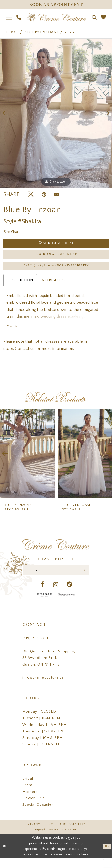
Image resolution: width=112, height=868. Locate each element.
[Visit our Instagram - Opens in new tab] (56, 594)
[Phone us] (19, 17)
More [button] (13, 333)
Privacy (33, 834)
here (85, 864)
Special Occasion (38, 815)
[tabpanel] (56, 113)
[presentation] (27, 462)
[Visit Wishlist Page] (104, 17)
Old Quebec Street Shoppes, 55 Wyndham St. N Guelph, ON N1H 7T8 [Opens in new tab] (49, 668)
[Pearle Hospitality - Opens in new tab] (45, 605)
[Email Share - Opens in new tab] (56, 195)
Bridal (28, 788)
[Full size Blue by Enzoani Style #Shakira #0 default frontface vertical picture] (56, 113)
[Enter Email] (56, 579)
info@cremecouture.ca (43, 687)
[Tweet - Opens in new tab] (31, 195)
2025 (69, 32)
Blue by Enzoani (41, 32)
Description (20, 287)
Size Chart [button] (13, 232)
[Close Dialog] (5, 856)
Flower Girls (33, 808)
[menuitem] (9, 17)
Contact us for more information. (44, 356)
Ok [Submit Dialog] (106, 855)
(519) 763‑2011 (35, 648)
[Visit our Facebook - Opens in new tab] (43, 595)
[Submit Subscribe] (83, 579)
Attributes (53, 287)
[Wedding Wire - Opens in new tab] (67, 605)
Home (12, 32)
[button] (9, 17)
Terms (50, 834)
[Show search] (94, 17)
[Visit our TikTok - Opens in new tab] (69, 595)
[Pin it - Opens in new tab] (44, 195)
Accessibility (73, 834)
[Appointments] (56, 5)
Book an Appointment (56, 258)
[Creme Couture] (56, 18)
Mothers (30, 802)
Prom (27, 795)
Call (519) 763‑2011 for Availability (56, 271)
